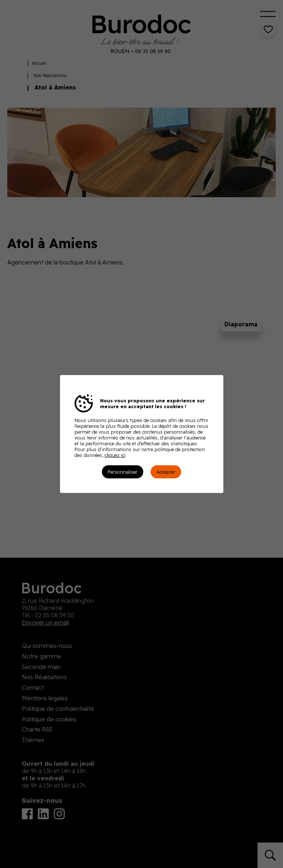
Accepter (166, 472)
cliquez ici (115, 455)
